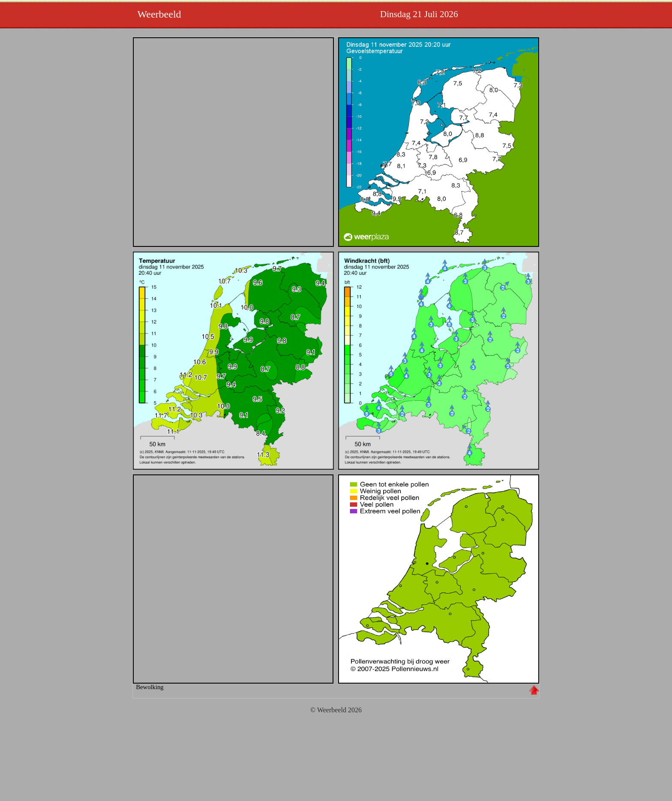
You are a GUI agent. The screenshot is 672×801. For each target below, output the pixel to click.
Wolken (233, 579)
